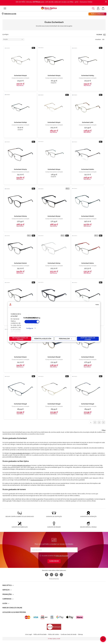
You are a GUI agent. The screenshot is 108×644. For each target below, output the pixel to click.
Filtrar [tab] (104, 430)
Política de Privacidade (62, 556)
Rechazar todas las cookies (20, 339)
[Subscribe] (54, 561)
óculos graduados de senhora (21, 465)
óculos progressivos (37, 480)
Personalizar (65, 339)
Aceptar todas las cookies (88, 339)
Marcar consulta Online (12, 608)
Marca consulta (97, 14)
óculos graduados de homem (21, 453)
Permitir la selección (43, 339)
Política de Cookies (54, 634)
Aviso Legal (28, 634)
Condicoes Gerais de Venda (68, 634)
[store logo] (49, 8)
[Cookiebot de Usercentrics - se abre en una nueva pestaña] (90, 305)
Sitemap (80, 634)
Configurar (30, 328)
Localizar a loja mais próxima (14, 612)
